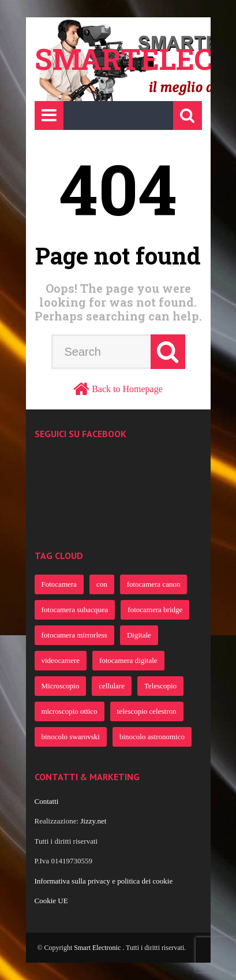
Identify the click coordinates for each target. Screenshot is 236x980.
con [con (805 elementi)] (102, 584)
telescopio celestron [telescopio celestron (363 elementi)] (147, 711)
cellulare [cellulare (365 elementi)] (112, 686)
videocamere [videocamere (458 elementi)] (61, 660)
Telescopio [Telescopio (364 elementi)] (160, 686)
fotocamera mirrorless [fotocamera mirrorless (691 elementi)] (74, 635)
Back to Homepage (127, 389)
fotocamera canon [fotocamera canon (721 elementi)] (154, 584)
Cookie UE (51, 901)
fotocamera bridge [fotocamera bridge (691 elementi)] (155, 610)
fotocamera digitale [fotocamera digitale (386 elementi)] (128, 660)
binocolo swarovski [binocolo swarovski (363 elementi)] (71, 737)
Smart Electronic (98, 948)
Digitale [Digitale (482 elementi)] (139, 635)
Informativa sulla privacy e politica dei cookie (104, 881)
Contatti (47, 801)
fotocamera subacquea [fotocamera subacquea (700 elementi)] (75, 610)
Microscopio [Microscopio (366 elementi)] (61, 686)
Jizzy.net (93, 821)
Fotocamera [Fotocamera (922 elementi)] (59, 584)
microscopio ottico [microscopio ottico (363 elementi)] (70, 711)
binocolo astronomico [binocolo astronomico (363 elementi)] (152, 737)
